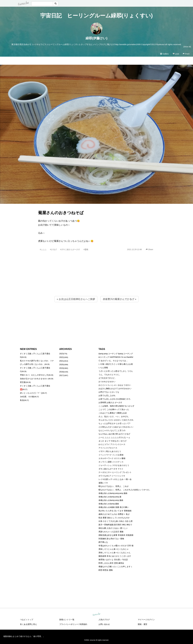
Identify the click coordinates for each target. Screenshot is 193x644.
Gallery (164, 54)
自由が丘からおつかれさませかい (34, 379)
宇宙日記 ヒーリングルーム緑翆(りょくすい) (96, 16)
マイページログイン (146, 620)
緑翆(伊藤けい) (96, 38)
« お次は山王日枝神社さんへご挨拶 (76, 299)
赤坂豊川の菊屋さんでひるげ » (120, 299)
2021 (61, 361)
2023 (61, 354)
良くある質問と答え (28, 624)
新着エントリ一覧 (67, 620)
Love (176, 54)
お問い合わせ (104, 624)
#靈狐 (86, 249)
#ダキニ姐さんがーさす (70, 249)
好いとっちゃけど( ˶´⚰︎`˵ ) (31, 393)
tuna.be (96, 614)
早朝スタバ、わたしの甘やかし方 (34, 375)
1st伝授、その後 (27, 397)
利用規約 (83, 624)
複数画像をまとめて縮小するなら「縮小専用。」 (24, 636)
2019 (61, 368)
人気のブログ (104, 620)
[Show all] (187, 47)
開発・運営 (143, 624)
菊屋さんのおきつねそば (61, 213)
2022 (61, 357)
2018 (61, 372)
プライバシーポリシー (69, 624)
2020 (61, 364)
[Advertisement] (96, 279)
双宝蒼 (23, 382)
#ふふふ (43, 249)
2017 (61, 375)
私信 (22, 400)
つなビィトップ (27, 620)
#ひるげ (53, 249)
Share (186, 54)
